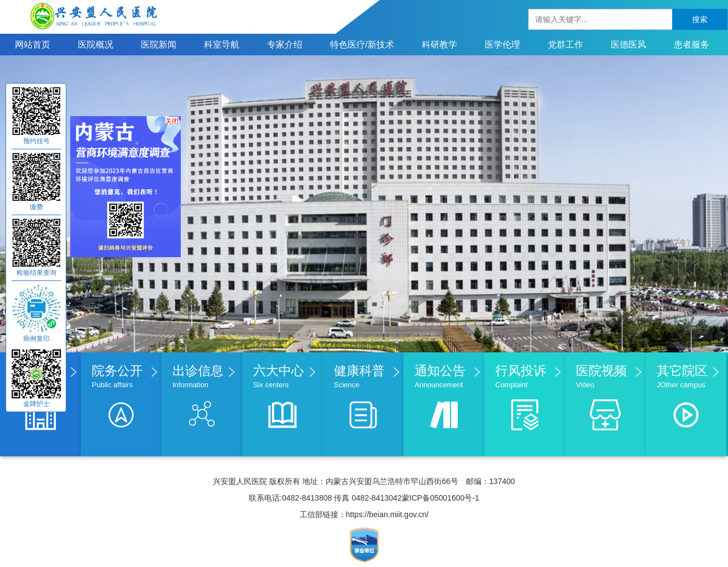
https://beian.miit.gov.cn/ (387, 514)
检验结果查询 (36, 273)
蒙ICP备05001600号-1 (441, 498)
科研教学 (439, 45)
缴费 (36, 207)
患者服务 (692, 45)
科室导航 (222, 45)
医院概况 (96, 45)
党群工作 (565, 45)
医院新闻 (159, 45)
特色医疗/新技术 (362, 45)
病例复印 (36, 339)
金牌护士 (36, 404)
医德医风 (629, 45)
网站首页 (33, 45)
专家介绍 (285, 45)
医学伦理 (502, 45)
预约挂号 (36, 141)
